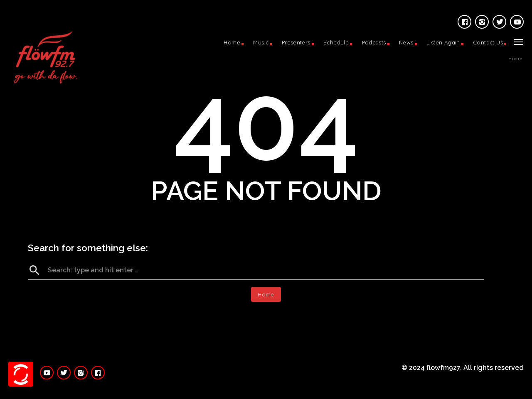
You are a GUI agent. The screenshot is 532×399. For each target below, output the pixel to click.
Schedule (336, 42)
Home (232, 42)
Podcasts (374, 42)
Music (261, 42)
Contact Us (488, 42)
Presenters (296, 42)
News (406, 42)
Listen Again (443, 42)
